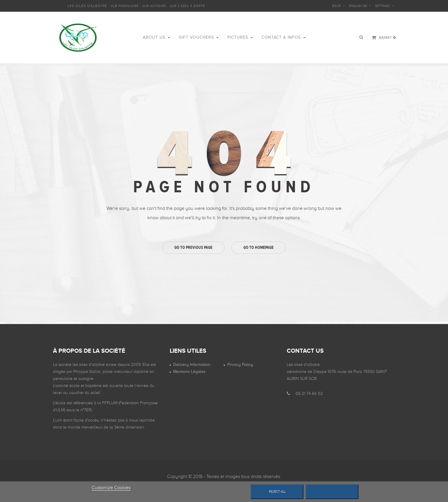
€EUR (336, 6)
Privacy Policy (240, 365)
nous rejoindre (142, 420)
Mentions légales (189, 372)
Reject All (277, 492)
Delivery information (192, 365)
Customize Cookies (111, 488)
